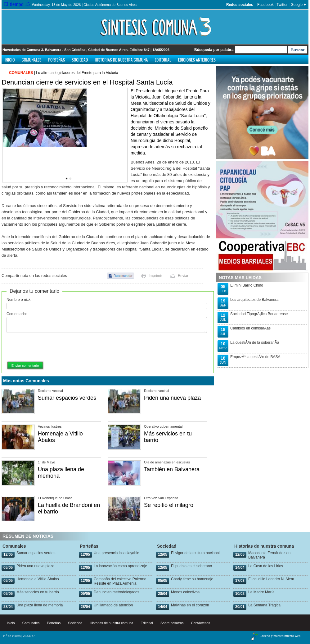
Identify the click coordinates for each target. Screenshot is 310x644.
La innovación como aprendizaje (120, 566)
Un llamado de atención (113, 605)
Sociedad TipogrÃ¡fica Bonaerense (259, 314)
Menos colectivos (185, 592)
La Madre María (261, 592)
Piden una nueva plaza (172, 398)
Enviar (183, 276)
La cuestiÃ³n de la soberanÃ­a (255, 343)
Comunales (32, 60)
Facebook (265, 5)
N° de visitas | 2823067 (19, 636)
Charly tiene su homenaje (192, 579)
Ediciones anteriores (197, 60)
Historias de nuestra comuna (121, 60)
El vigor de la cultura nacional (195, 553)
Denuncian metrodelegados (117, 592)
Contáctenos (201, 623)
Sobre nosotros (172, 623)
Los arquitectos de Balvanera (254, 300)
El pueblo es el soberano (191, 566)
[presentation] (54, 347)
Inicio (10, 60)
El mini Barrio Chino (247, 285)
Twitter (282, 5)
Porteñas (56, 60)
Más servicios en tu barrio (38, 592)
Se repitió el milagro (169, 505)
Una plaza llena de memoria (40, 605)
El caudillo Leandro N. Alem (271, 579)
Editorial (163, 60)
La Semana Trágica (264, 605)
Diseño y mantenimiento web (280, 636)
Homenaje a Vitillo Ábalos (38, 579)
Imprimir (155, 276)
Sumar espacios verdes (67, 398)
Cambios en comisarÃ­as (250, 328)
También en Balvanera (172, 469)
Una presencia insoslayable (117, 553)
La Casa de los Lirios (266, 566)
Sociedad (80, 60)
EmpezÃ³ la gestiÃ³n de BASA (255, 357)
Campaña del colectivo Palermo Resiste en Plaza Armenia (120, 581)
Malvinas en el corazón (190, 605)
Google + (298, 5)
